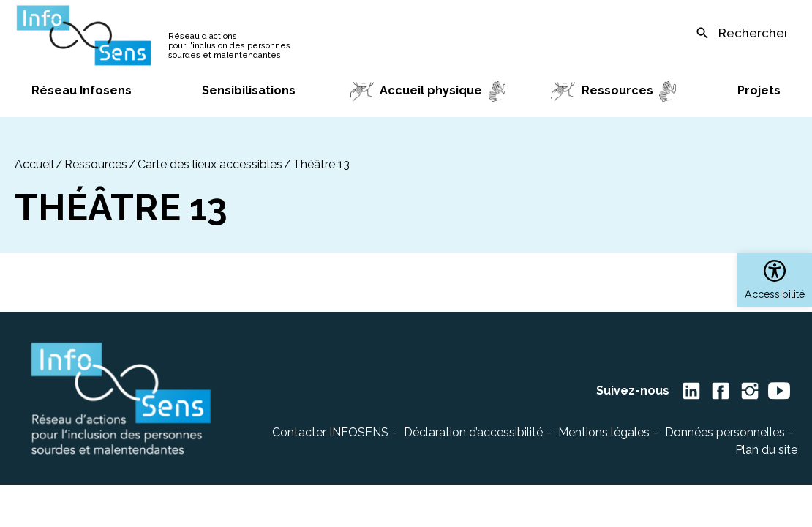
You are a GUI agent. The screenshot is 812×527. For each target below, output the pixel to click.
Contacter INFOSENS (330, 432)
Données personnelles (725, 432)
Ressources (96, 164)
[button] (775, 280)
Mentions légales (604, 432)
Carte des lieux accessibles (210, 164)
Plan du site (766, 450)
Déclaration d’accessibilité (473, 432)
